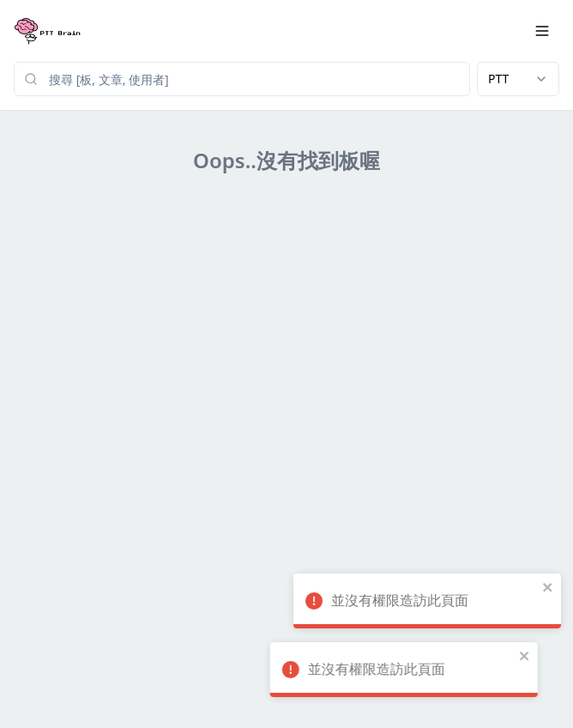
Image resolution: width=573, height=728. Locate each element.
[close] (525, 587)
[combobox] (518, 79)
